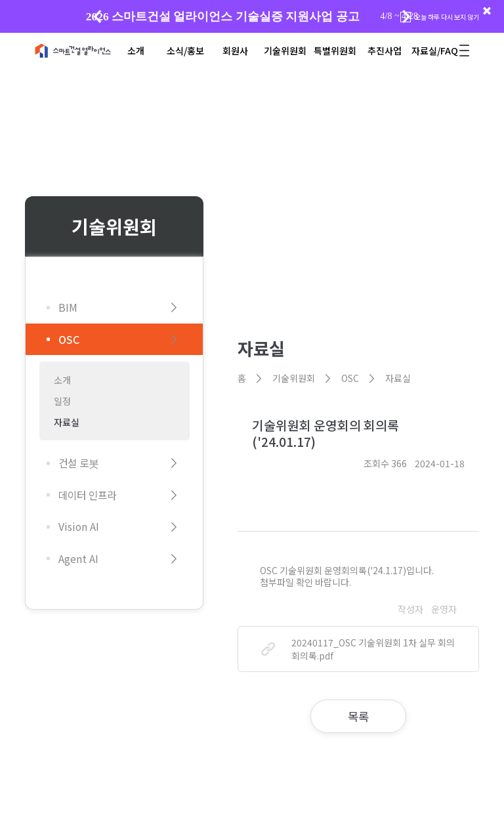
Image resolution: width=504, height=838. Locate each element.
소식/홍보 (185, 51)
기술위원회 (285, 51)
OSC (120, 340)
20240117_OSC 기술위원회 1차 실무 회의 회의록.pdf (358, 649)
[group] (252, 16)
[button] (407, 16)
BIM (120, 307)
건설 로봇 (120, 463)
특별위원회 (335, 51)
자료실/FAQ (435, 51)
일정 (62, 401)
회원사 (235, 51)
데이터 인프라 (120, 495)
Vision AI (120, 527)
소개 (136, 51)
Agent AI (120, 559)
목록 (358, 716)
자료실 (67, 422)
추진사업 (385, 51)
